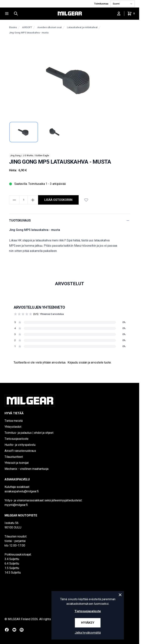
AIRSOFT (27, 27)
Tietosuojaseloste (17, 439)
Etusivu (13, 27)
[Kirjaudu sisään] (119, 14)
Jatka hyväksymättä (88, 633)
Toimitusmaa (101, 4)
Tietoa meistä (14, 421)
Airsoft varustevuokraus (20, 451)
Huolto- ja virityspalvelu (20, 445)
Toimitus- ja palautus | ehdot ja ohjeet (29, 433)
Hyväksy (88, 623)
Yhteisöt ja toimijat (17, 463)
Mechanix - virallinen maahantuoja (26, 469)
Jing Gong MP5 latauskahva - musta (29, 33)
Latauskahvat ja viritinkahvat (82, 27)
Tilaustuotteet (14, 457)
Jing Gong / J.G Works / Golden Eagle (30, 156)
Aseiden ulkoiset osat (50, 27)
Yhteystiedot (13, 427)
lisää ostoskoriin (58, 200)
